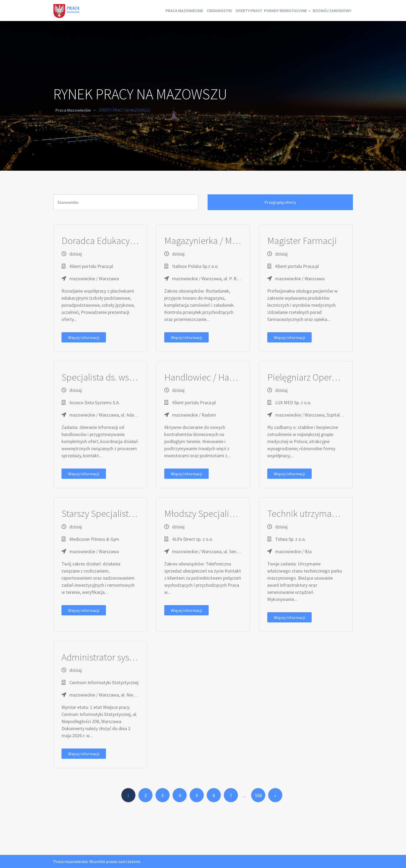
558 (258, 795)
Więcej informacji (84, 337)
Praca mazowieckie (147, 11)
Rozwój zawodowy (328, 11)
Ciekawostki (190, 11)
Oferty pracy (227, 11)
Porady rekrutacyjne (275, 11)
